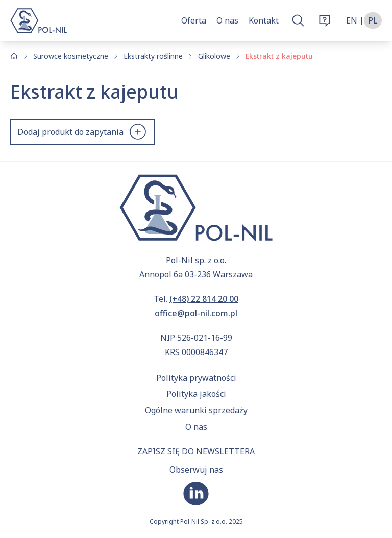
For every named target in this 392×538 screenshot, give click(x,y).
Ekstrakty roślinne (153, 56)
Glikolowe (214, 56)
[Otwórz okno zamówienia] (325, 20)
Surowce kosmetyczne (71, 56)
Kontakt (264, 20)
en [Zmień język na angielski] (352, 20)
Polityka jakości (196, 394)
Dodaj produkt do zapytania (83, 132)
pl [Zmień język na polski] (373, 20)
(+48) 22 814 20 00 (204, 299)
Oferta (194, 20)
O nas (227, 20)
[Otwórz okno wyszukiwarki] (298, 20)
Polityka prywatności (196, 378)
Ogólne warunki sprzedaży (196, 410)
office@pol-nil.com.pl (196, 313)
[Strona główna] (14, 56)
